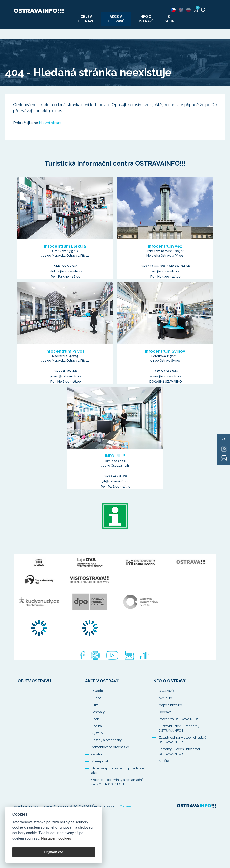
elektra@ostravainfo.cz (66, 271)
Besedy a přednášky (106, 758)
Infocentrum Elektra (65, 246)
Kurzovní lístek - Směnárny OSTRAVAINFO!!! (179, 746)
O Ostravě (166, 709)
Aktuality (165, 716)
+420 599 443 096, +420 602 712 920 (166, 266)
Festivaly (98, 730)
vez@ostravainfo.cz (165, 271)
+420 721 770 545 (66, 266)
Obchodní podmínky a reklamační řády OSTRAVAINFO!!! (117, 800)
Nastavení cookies (56, 838)
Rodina (97, 744)
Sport (95, 737)
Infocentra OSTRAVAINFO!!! (179, 737)
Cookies (125, 824)
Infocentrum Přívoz (65, 351)
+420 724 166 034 (166, 371)
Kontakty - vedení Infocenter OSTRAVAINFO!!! (180, 769)
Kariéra (164, 779)
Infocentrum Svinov (165, 351)
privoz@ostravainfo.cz (66, 376)
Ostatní (97, 772)
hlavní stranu (51, 123)
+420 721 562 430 (66, 371)
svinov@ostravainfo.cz (165, 376)
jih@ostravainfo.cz (116, 481)
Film (95, 723)
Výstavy (97, 751)
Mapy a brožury (170, 723)
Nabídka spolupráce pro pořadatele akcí (118, 789)
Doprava (165, 730)
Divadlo (97, 709)
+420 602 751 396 (116, 476)
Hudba (96, 716)
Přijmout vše (54, 852)
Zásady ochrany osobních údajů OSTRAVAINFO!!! (183, 758)
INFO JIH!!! (115, 456)
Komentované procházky (110, 765)
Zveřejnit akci (101, 779)
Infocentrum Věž (165, 246)
